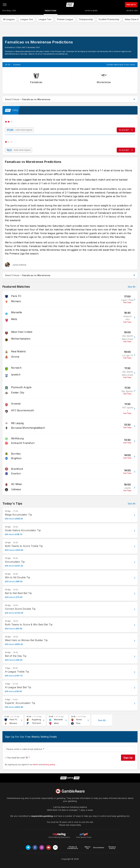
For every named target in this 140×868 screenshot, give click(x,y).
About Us (88, 848)
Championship (86, 19)
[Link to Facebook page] (35, 847)
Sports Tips (132, 11)
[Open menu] (5, 5)
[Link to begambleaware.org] (70, 791)
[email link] (55, 847)
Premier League (65, 19)
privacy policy (49, 764)
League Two (45, 19)
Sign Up (128, 758)
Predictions (51, 11)
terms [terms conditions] (36, 764)
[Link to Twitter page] (28, 847)
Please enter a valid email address (24, 749)
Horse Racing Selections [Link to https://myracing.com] (59, 834)
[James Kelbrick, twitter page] (16, 265)
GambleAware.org (15, 798)
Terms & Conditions (73, 848)
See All (131, 287)
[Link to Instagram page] (42, 847)
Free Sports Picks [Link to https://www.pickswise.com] (84, 836)
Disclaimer (99, 848)
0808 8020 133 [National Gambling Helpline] (54, 810)
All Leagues (9, 19)
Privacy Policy (112, 848)
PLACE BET (124, 130)
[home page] (70, 5)
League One (27, 19)
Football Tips (9, 11)
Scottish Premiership (109, 19)
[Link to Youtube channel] (49, 847)
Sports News (91, 11)
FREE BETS (131, 5)
